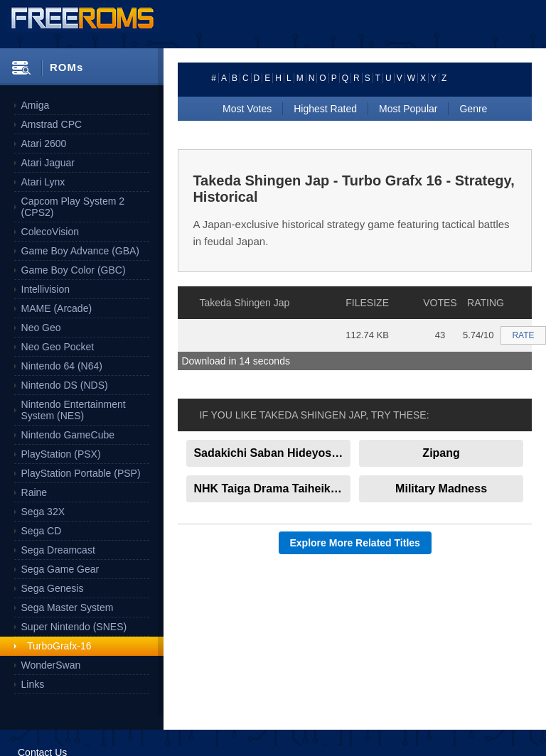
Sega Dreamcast (58, 550)
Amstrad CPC (52, 124)
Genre (473, 109)
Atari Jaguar (48, 163)
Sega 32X (43, 512)
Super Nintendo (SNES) (74, 627)
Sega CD (42, 531)
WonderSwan (51, 665)
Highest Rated (325, 109)
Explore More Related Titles (355, 543)
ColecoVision (50, 232)
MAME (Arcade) (57, 308)
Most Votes (247, 109)
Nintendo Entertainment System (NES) (74, 410)
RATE (523, 335)
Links (33, 684)
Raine (34, 492)
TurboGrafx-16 (59, 646)
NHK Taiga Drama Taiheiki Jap (272, 488)
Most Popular (408, 109)
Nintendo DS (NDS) (65, 385)
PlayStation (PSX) (61, 454)
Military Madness (441, 488)
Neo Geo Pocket (58, 347)
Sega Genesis (53, 588)
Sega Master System (68, 607)
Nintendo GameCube (68, 435)
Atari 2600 (44, 144)
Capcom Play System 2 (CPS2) (73, 207)
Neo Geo (41, 328)
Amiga (36, 105)
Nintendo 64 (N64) (62, 366)
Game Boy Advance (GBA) (81, 251)
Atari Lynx (43, 182)
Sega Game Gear (60, 569)
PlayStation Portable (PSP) (81, 473)
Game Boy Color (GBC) (74, 270)
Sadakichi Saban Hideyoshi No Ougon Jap (272, 453)
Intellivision (45, 289)
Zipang (441, 453)
